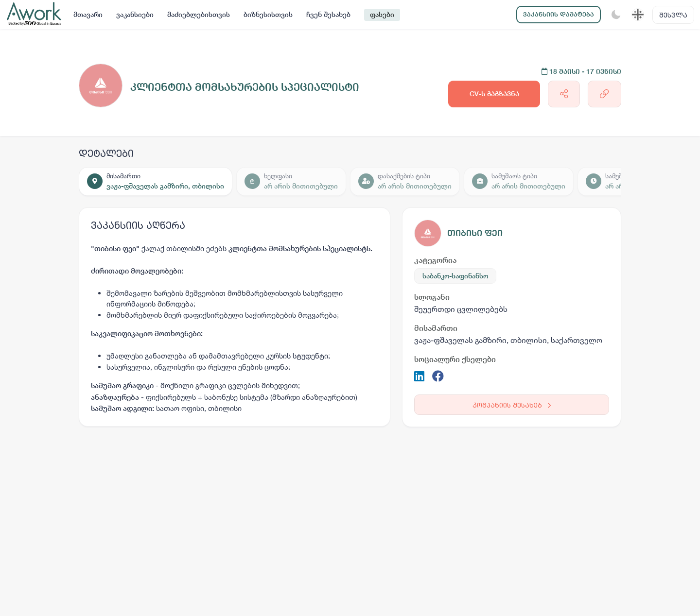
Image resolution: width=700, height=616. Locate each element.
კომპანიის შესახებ (512, 405)
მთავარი (88, 15)
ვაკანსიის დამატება (559, 14)
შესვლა (673, 15)
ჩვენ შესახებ (328, 15)
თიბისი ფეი (475, 233)
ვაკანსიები (135, 15)
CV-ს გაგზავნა (494, 94)
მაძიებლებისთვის (199, 15)
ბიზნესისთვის (268, 15)
